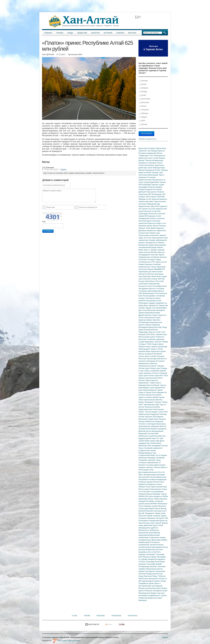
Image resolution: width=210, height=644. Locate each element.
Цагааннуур (162, 347)
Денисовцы (157, 540)
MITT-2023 (164, 376)
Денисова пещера (158, 537)
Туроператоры (149, 405)
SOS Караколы (161, 206)
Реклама (101, 616)
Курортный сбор (155, 327)
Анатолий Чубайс (146, 516)
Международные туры (147, 453)
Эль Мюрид (152, 151)
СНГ (152, 156)
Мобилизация (148, 293)
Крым (164, 148)
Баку (148, 414)
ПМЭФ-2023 (144, 496)
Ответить (64, 169)
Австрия (143, 81)
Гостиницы (151, 177)
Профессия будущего (156, 559)
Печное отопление (157, 218)
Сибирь (163, 581)
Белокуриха (143, 327)
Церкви (142, 571)
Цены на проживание (155, 492)
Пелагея (158, 402)
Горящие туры (157, 172)
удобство (154, 528)
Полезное (116, 616)
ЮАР (142, 121)
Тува (161, 438)
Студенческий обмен (147, 455)
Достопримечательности (149, 472)
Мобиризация (158, 160)
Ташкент (163, 182)
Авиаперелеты (160, 156)
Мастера (132, 33)
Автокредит (151, 554)
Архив (87, 616)
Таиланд (163, 414)
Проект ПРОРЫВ (158, 197)
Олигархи (153, 163)
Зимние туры (155, 233)
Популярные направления (149, 521)
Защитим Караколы (159, 199)
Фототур (146, 523)
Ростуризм (157, 189)
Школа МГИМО (151, 504)
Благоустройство (151, 330)
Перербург (157, 494)
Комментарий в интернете (149, 542)
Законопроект (156, 489)
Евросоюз (152, 223)
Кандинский (152, 153)
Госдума (151, 419)
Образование (151, 569)
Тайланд (143, 113)
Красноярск (143, 148)
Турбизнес (143, 151)
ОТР (153, 262)
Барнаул (155, 185)
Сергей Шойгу (144, 441)
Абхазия (142, 487)
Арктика (150, 359)
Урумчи (155, 347)
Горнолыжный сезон (160, 238)
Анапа (159, 484)
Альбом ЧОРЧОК (158, 279)
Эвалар (142, 421)
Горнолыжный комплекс (153, 400)
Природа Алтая (145, 199)
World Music (157, 276)
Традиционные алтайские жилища (152, 257)
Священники (152, 574)
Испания (143, 88)
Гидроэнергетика (146, 409)
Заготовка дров (145, 221)
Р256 (149, 344)
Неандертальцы (145, 540)
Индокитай (155, 414)
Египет (143, 84)
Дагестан (164, 521)
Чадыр (158, 259)
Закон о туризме (151, 250)
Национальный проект (148, 366)
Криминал (152, 518)
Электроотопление (152, 407)
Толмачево (143, 460)
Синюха (149, 397)
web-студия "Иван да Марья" (67, 641)
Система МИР (153, 434)
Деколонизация (159, 475)
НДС (158, 405)
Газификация (144, 218)
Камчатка (157, 320)
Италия (142, 417)
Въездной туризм (153, 581)
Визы (146, 305)
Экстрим (160, 518)
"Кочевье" (143, 344)
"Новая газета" (155, 383)
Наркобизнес (144, 383)
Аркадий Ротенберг (147, 501)
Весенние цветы (155, 588)
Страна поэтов (161, 262)
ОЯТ (150, 194)
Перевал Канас (145, 347)
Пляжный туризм (146, 482)
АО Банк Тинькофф (147, 562)
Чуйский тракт (161, 334)
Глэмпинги (143, 518)
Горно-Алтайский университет (151, 448)
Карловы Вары (145, 351)
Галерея (120, 33)
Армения (142, 414)
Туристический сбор (159, 487)
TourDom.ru (143, 424)
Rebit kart (162, 436)
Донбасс (153, 296)
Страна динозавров (147, 508)
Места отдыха (144, 489)
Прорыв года (144, 378)
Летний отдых (144, 368)
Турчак (164, 595)
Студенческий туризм (147, 450)
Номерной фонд (145, 494)
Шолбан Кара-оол (158, 252)
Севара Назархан (146, 189)
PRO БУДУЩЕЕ (145, 185)
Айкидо (165, 342)
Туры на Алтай (155, 332)
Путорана (143, 153)
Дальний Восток (160, 359)
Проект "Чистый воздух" (148, 412)
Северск (142, 197)
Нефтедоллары (159, 168)
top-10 (150, 443)
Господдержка (144, 255)
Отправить (48, 231)
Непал (143, 106)
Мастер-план (157, 550)
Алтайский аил (145, 262)
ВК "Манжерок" (148, 513)
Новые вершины (161, 499)
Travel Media (151, 228)
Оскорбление (144, 545)
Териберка (160, 458)
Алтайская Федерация (157, 479)
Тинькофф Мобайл (154, 564)
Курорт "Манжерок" (146, 402)
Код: (44, 221)
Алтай (158, 216)
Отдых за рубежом (152, 371)
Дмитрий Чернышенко (148, 192)
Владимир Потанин (160, 446)
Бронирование (158, 431)
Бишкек (162, 158)
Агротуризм (151, 361)
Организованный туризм (153, 390)
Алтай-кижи (143, 284)
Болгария (152, 424)
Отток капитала (161, 293)
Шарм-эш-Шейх (145, 172)
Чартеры (161, 366)
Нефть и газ (161, 223)
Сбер (141, 400)
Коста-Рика (145, 99)
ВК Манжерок (150, 216)
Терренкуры (144, 332)
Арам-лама (155, 441)
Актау (148, 487)
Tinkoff (160, 525)
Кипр (156, 419)
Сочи (154, 308)
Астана (156, 158)
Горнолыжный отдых (152, 318)
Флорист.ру (143, 588)
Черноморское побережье (149, 426)
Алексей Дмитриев (152, 182)
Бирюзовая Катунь (146, 499)
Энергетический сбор (147, 180)
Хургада (164, 170)
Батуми (149, 395)
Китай (142, 95)
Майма (164, 540)
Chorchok (147, 279)
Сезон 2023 (163, 412)
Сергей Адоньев (151, 380)
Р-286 (166, 518)
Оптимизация (144, 322)
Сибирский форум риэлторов (150, 598)
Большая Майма (145, 550)
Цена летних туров (152, 376)
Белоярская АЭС (159, 194)
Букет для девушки (155, 586)
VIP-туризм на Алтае (147, 209)
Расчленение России (147, 477)
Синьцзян (160, 356)
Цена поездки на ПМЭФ (158, 496)
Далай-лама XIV (153, 438)
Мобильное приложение (149, 579)
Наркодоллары (145, 385)
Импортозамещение (147, 170)
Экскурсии (148, 475)
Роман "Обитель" (159, 576)
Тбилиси (149, 160)
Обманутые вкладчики (154, 421)
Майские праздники (158, 429)
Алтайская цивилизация (148, 291)
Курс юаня (148, 168)
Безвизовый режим (152, 313)
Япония (143, 124)
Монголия (144, 103)
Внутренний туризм (147, 245)
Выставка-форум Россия (158, 547)
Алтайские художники (156, 339)
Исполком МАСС (156, 378)
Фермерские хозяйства (148, 363)
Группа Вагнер (161, 508)
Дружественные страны (148, 315)
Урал (141, 523)
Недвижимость (155, 595)
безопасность (144, 530)
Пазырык (162, 419)
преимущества (145, 528)
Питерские (149, 591)
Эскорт (164, 494)
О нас (75, 616)
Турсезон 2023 (151, 417)
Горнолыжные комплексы (149, 235)
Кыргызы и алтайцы (156, 288)
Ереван (142, 160)
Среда (70, 33)
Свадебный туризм (146, 583)
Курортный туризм (158, 351)
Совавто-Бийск (157, 344)
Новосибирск (162, 308)
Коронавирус (144, 388)
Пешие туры (155, 368)
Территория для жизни (148, 272)
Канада (143, 92)
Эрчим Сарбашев (153, 325)
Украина (142, 467)
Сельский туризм (157, 255)
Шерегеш (142, 320)
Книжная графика (155, 187)
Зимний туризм (158, 397)
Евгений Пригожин (146, 511)
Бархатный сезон (146, 158)
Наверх (165, 637)
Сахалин (142, 361)
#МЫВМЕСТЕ (159, 269)
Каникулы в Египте (152, 373)
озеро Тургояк (156, 523)
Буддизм (142, 438)
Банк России (144, 296)
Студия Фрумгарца (146, 342)
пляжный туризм (160, 516)
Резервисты (144, 163)
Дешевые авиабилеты (148, 230)
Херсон (156, 226)
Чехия (160, 349)
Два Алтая (143, 310)
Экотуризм (158, 591)
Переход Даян (144, 349)
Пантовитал (150, 298)
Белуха (142, 380)
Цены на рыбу (151, 356)
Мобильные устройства (148, 436)
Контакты (133, 616)
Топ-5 (158, 455)
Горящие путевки (151, 506)
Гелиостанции (158, 409)
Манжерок (143, 600)
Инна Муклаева (145, 276)
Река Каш (143, 359)
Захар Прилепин (145, 576)
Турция (143, 117)
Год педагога (150, 571)
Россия (160, 574)
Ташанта (154, 349)
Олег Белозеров (157, 274)
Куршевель (143, 552)
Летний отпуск (158, 482)
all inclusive (160, 361)
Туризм (60, 33)
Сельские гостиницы (147, 259)
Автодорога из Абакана (155, 243)
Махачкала (152, 310)
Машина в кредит (150, 557)
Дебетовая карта (151, 525)
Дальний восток (145, 431)
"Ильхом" (158, 342)
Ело (161, 472)
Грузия (163, 465)
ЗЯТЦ (148, 197)
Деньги (161, 291)
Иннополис (153, 214)
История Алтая (147, 470)
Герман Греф (160, 513)
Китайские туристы (159, 385)
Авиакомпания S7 (154, 463)
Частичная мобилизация (149, 175)
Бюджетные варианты (148, 484)
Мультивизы (161, 424)
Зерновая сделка (146, 226)
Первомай (143, 434)
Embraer (142, 465)
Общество (82, 33)
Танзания (144, 110)
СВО (141, 293)
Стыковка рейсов (153, 465)
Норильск (161, 151)
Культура (95, 33)
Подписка (160, 228)
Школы (160, 569)
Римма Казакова (145, 264)
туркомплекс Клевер (147, 240)
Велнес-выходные (146, 354)
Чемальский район (146, 201)
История (108, 33)
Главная (48, 33)
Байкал (150, 320)
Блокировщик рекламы (148, 566)
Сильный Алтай (150, 211)
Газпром (152, 148)
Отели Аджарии (158, 392)
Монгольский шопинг (147, 337)
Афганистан (154, 305)
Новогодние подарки (147, 303)
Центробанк (149, 165)
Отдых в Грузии (145, 392)
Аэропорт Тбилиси (153, 467)
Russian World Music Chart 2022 (151, 281)
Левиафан (152, 458)
